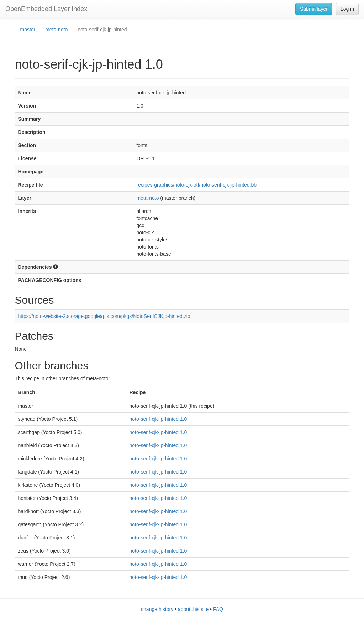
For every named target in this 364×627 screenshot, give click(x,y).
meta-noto (56, 30)
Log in (347, 9)
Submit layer (314, 9)
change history (157, 609)
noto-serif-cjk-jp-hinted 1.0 (158, 419)
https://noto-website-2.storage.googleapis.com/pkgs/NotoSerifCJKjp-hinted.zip (104, 316)
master (28, 30)
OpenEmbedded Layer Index (46, 9)
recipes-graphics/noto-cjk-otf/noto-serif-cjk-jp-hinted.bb (196, 185)
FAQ (218, 609)
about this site (193, 609)
